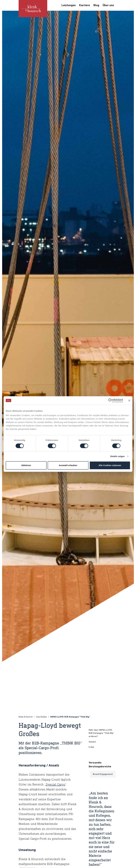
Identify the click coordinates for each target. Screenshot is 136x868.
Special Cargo (55, 784)
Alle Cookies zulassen (110, 465)
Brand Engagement (103, 774)
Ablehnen (26, 465)
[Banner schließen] (129, 401)
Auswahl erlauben (68, 465)
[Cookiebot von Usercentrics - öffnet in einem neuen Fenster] (110, 401)
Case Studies (41, 717)
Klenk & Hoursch (26, 717)
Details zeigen (117, 456)
